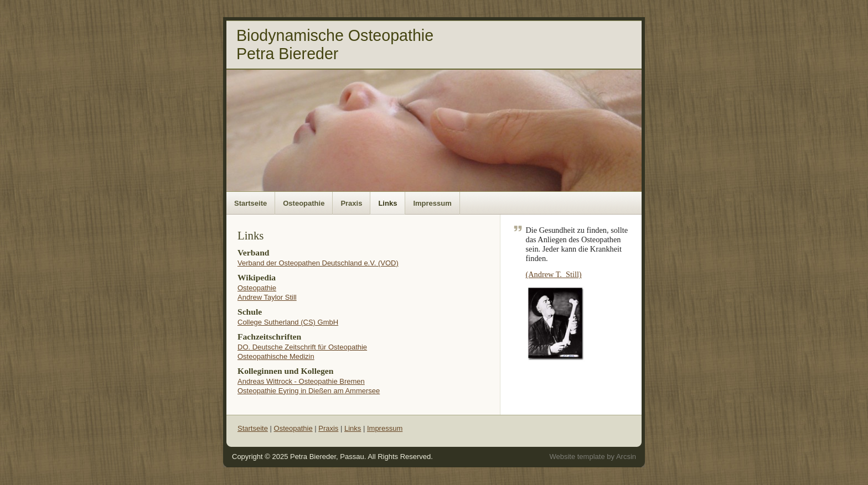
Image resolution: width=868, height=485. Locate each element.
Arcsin (626, 457)
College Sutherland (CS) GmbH (288, 322)
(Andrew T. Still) (554, 274)
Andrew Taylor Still (267, 297)
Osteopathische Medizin (276, 356)
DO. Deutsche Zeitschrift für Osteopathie (302, 347)
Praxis (351, 203)
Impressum (432, 203)
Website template (577, 457)
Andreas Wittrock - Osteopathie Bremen (301, 381)
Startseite (250, 203)
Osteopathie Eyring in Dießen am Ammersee (309, 391)
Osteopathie (304, 203)
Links (387, 203)
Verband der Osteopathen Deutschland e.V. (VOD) (318, 263)
